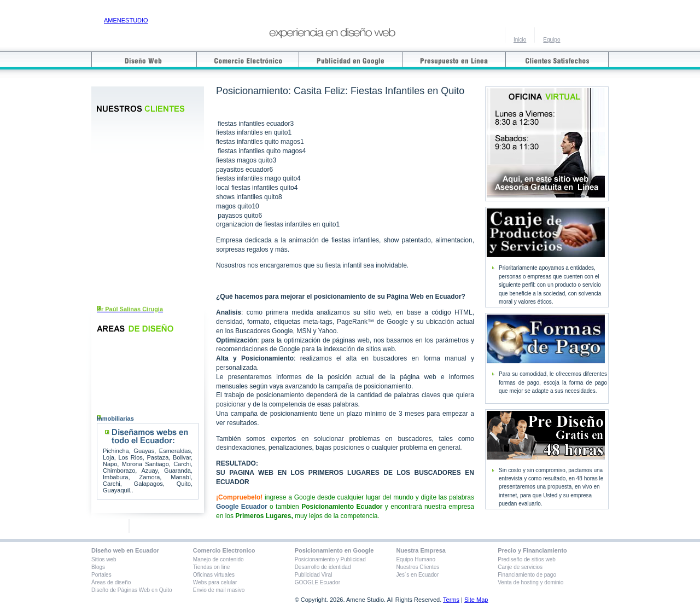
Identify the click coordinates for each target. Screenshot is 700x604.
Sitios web (104, 559)
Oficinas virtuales (214, 575)
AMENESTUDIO (126, 20)
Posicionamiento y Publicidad (330, 559)
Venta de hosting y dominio (530, 582)
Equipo (552, 40)
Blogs (98, 567)
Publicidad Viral (314, 575)
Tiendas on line (211, 567)
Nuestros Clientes (418, 567)
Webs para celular (215, 582)
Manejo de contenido (218, 559)
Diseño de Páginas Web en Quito (132, 590)
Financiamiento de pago (527, 575)
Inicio (520, 40)
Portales (101, 575)
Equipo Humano (416, 559)
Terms (451, 600)
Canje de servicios (520, 567)
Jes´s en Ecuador (417, 575)
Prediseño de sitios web (527, 559)
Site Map (476, 600)
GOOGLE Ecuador (317, 582)
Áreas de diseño (111, 582)
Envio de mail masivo (219, 590)
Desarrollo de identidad (323, 567)
